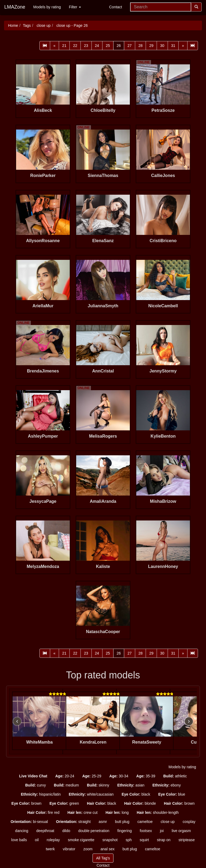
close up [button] (168, 822)
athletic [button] (175, 776)
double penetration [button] (94, 831)
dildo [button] (66, 831)
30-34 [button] (119, 776)
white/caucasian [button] (91, 794)
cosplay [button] (189, 822)
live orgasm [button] (181, 831)
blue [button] (172, 794)
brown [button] (27, 803)
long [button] (117, 812)
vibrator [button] (69, 849)
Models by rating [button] (182, 767)
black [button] (136, 794)
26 (119, 46)
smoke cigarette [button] (81, 840)
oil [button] (37, 840)
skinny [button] (98, 785)
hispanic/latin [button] (41, 794)
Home (13, 25)
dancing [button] (22, 831)
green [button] (64, 803)
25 (108, 46)
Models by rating (47, 7)
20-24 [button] (65, 776)
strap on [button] (164, 840)
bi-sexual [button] (29, 822)
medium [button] (66, 785)
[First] (45, 46)
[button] (33, 776)
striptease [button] (187, 840)
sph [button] (129, 840)
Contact (116, 7)
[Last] (193, 46)
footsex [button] (146, 831)
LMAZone (15, 7)
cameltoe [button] (145, 822)
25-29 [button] (92, 776)
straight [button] (73, 822)
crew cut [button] (83, 812)
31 (173, 46)
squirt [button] (144, 840)
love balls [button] (19, 840)
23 (86, 46)
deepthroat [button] (45, 831)
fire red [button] (43, 812)
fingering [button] (125, 831)
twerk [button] (50, 849)
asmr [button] (103, 822)
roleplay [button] (53, 840)
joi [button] (162, 831)
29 (151, 46)
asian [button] (131, 785)
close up (43, 25)
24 (97, 46)
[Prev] (54, 46)
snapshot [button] (110, 840)
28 (141, 46)
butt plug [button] (122, 822)
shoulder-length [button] (158, 812)
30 (162, 46)
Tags (27, 25)
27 (130, 46)
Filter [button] (75, 7)
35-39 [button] (146, 776)
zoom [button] (88, 849)
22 (75, 46)
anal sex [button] (108, 849)
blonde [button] (140, 803)
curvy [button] (36, 785)
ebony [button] (167, 785)
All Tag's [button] (103, 858)
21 (64, 46)
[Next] (183, 46)
